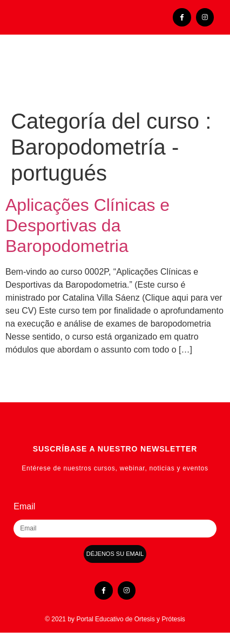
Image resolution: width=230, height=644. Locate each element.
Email (24, 507)
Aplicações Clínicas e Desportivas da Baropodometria (87, 226)
